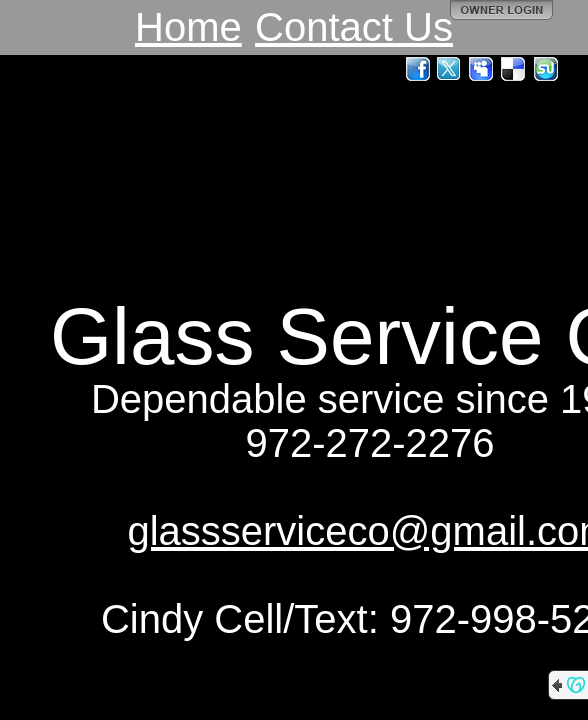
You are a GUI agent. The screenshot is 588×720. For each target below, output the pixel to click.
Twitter (450, 69)
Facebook (418, 69)
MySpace (482, 69)
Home (188, 27)
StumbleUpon (546, 69)
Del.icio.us (514, 69)
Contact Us (354, 27)
